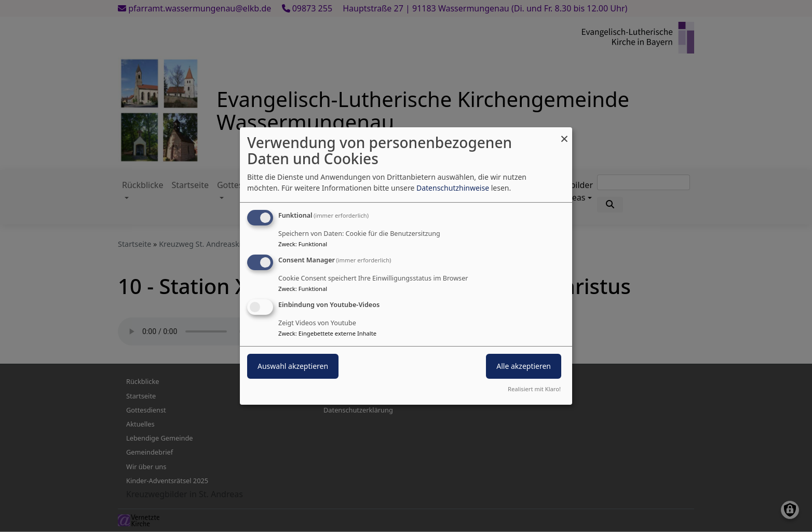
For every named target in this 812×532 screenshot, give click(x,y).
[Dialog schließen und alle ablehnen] (564, 134)
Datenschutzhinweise (453, 188)
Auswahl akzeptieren (293, 366)
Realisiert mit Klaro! (534, 389)
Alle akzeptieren (524, 366)
